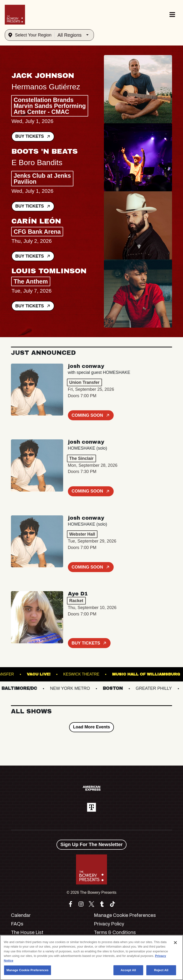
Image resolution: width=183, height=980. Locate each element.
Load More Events (91, 727)
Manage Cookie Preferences (125, 915)
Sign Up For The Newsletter (91, 844)
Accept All (128, 970)
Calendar (21, 915)
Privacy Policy (109, 924)
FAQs (17, 924)
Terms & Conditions (115, 932)
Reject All (161, 970)
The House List (27, 932)
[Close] (175, 943)
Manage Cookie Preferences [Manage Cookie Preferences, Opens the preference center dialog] (28, 970)
